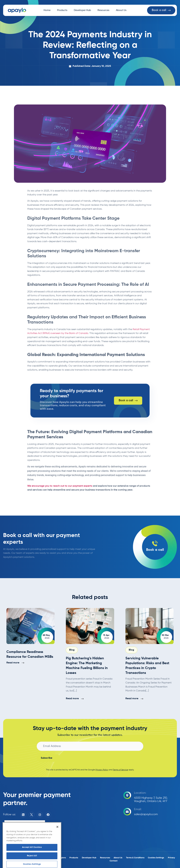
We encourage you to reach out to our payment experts (60, 486)
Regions (62, 858)
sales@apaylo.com (146, 814)
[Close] (57, 842)
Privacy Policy (102, 770)
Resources (103, 10)
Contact (114, 861)
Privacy (171, 858)
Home (47, 10)
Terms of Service (120, 770)
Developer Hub (82, 10)
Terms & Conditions (135, 858)
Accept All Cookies (32, 862)
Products (62, 10)
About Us (121, 10)
